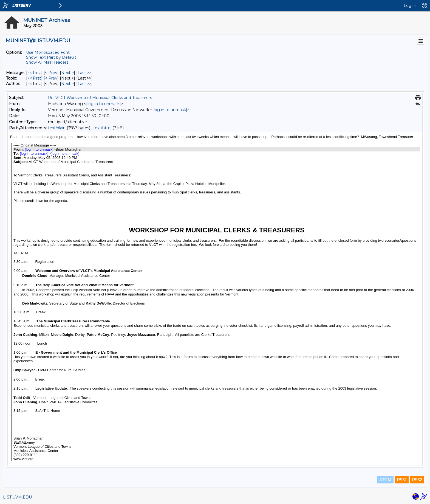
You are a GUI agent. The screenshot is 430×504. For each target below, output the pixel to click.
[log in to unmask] (104, 104)
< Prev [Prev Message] (51, 73)
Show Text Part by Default (51, 57)
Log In (410, 5)
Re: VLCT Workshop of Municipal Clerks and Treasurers (100, 98)
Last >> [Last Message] (84, 73)
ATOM (385, 480)
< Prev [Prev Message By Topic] (51, 78)
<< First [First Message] (34, 73)
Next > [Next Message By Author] (67, 84)
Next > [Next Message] (67, 73)
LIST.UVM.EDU (17, 497)
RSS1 (402, 480)
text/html (102, 128)
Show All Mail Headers (47, 62)
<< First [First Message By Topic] (34, 78)
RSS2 (417, 480)
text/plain (57, 128)
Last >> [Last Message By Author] (84, 84)
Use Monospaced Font (48, 52)
